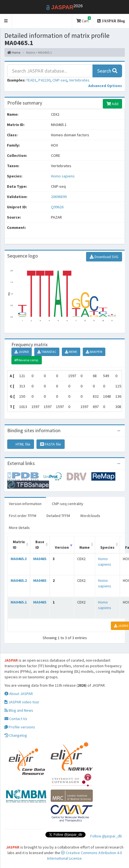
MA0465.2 (19, 580)
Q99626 (58, 207)
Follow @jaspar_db (106, 836)
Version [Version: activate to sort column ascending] (62, 547)
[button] (6, 21)
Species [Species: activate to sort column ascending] (107, 547)
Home (14, 52)
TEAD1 (31, 80)
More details (19, 528)
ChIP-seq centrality (68, 504)
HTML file (21, 444)
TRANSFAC (47, 352)
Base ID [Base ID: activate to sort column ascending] (40, 545)
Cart (84, 20)
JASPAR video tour (22, 702)
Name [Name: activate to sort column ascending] (85, 547)
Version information (25, 504)
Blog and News (19, 710)
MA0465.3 (19, 559)
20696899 (59, 197)
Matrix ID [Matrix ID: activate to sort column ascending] (19, 545)
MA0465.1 (19, 602)
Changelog (16, 735)
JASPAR (22, 352)
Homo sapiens (63, 176)
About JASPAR (19, 694)
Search (107, 71)
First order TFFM (23, 516)
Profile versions (20, 727)
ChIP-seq (60, 80)
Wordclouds (90, 516)
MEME (71, 352)
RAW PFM (94, 352)
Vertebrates (79, 80)
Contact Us (16, 719)
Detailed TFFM (58, 516)
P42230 (44, 80)
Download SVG (104, 257)
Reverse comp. (27, 360)
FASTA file (51, 444)
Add (112, 104)
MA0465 (40, 559)
